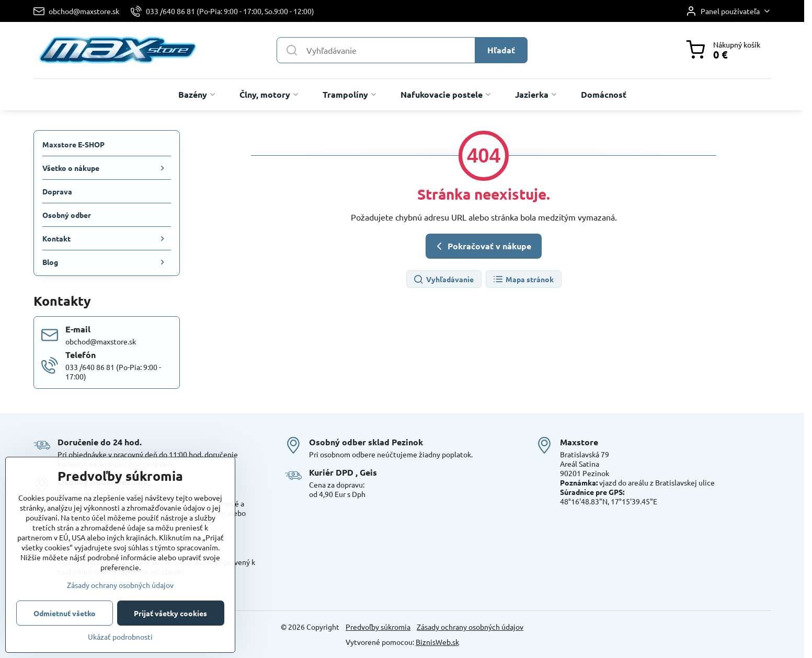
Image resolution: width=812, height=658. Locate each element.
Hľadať (501, 50)
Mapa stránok (523, 280)
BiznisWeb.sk (437, 642)
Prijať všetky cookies (170, 613)
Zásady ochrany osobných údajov (470, 627)
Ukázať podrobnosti (120, 637)
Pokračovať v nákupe (482, 246)
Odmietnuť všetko (65, 613)
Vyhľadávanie (443, 280)
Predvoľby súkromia (378, 627)
